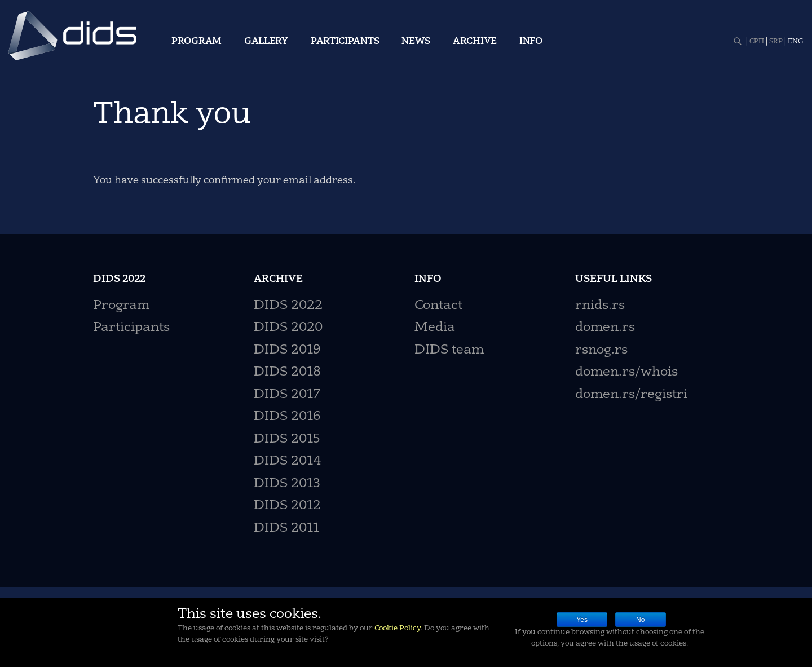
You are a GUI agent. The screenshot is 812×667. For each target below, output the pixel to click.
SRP (776, 42)
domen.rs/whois (626, 372)
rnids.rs (600, 306)
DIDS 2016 (287, 417)
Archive (475, 42)
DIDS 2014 (288, 461)
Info (531, 42)
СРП (757, 42)
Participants (345, 42)
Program (197, 42)
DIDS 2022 (288, 306)
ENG (796, 42)
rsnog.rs (601, 350)
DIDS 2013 (287, 484)
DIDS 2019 (287, 350)
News (416, 42)
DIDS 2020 (288, 328)
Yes (582, 620)
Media (435, 328)
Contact (438, 306)
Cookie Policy (398, 628)
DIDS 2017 (287, 395)
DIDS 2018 (287, 372)
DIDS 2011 (286, 529)
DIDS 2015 (287, 439)
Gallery (266, 42)
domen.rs (605, 328)
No (640, 620)
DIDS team (449, 350)
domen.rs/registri (631, 395)
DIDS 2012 (287, 506)
